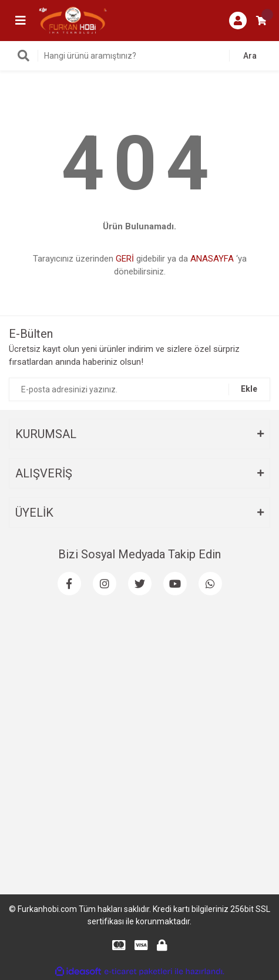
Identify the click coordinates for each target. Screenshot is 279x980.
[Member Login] (238, 21)
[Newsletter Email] (139, 389)
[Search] (139, 56)
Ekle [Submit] (249, 389)
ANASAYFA (212, 259)
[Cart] (261, 21)
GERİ (125, 259)
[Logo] (73, 20)
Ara (250, 56)
